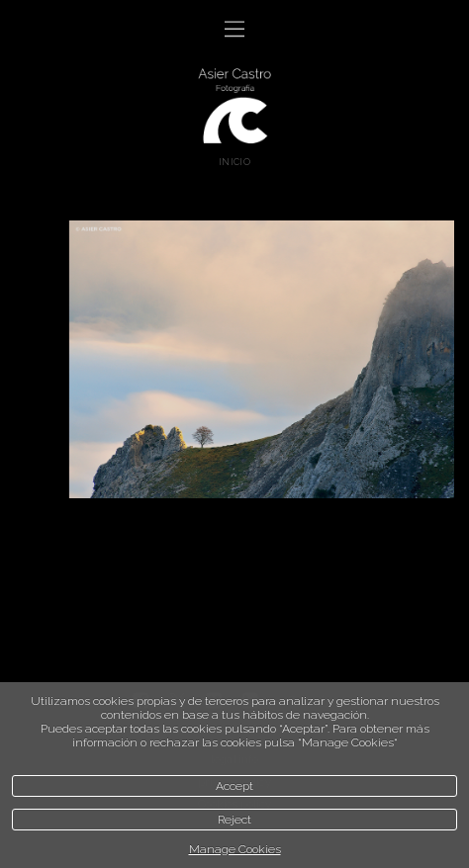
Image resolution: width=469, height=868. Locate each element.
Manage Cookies (235, 849)
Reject (234, 820)
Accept (234, 786)
